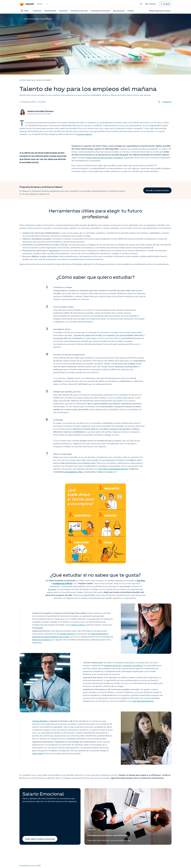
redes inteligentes (99, 634)
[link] (151, 4)
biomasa (39, 628)
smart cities (38, 753)
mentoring (54, 250)
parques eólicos (78, 625)
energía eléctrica (67, 634)
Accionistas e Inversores (100, 11)
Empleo (131, 11)
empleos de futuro (112, 665)
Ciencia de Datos (40, 721)
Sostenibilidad (50, 11)
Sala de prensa (119, 11)
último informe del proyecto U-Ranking (105, 158)
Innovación (63, 11)
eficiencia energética (42, 640)
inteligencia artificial (63, 583)
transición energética (133, 665)
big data (141, 580)
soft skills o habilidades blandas (113, 469)
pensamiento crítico (74, 472)
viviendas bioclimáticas (143, 701)
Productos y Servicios (79, 11)
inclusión (52, 589)
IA (71, 721)
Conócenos (37, 11)
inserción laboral (84, 134)
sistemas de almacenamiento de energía (51, 637)
